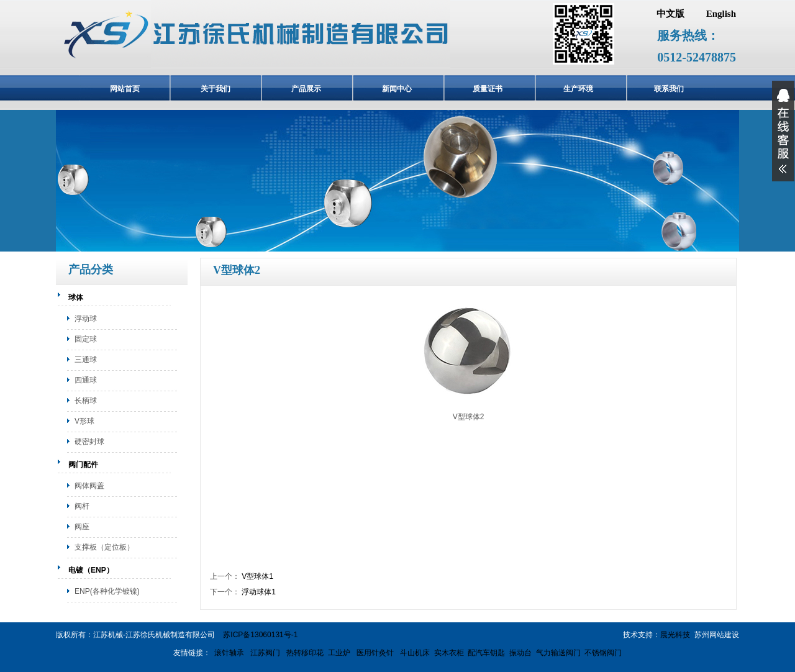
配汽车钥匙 (486, 653)
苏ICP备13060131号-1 (260, 635)
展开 (783, 131)
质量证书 (488, 89)
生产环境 (578, 89)
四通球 (86, 380)
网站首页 (125, 89)
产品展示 (306, 89)
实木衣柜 (449, 653)
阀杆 (82, 506)
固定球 (86, 339)
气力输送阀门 (558, 653)
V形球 (84, 421)
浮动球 (86, 319)
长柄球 (86, 401)
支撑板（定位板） (104, 547)
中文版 (670, 14)
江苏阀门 (264, 653)
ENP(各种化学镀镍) (107, 591)
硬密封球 (89, 442)
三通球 (86, 360)
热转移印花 (305, 653)
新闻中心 (397, 89)
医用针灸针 (374, 653)
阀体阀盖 (89, 486)
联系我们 (669, 89)
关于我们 (216, 89)
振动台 (520, 653)
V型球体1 (257, 576)
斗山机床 (414, 653)
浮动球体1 (259, 592)
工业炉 (339, 653)
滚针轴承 (229, 653)
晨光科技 (675, 635)
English (721, 14)
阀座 (82, 527)
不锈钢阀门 (603, 653)
